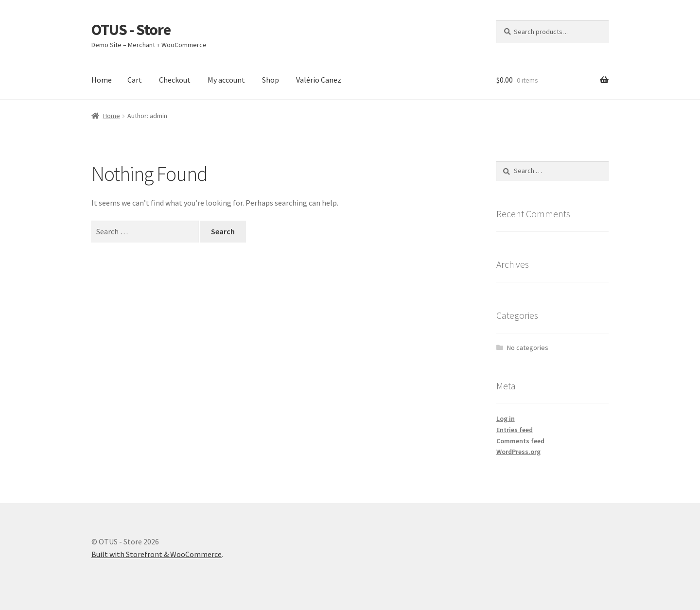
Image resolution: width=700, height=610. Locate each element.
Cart (135, 80)
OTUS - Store (131, 30)
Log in (506, 418)
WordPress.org (518, 452)
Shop (271, 80)
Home (102, 80)
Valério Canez (319, 80)
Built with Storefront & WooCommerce (157, 554)
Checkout (175, 80)
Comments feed (520, 441)
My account (226, 80)
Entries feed (515, 430)
